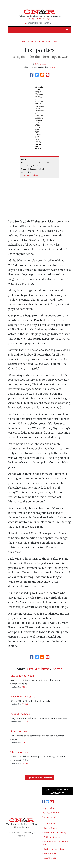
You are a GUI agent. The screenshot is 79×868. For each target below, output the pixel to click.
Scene (56, 41)
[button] (67, 30)
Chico (23, 41)
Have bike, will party (23, 697)
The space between (22, 676)
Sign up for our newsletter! (39, 778)
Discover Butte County (55, 832)
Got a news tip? (49, 817)
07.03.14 (25, 742)
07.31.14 (32, 41)
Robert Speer (41, 64)
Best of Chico (50, 828)
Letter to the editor (51, 813)
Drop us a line (48, 808)
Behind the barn (20, 714)
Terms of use (50, 858)
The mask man (19, 752)
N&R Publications (52, 837)
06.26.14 (25, 763)
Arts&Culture (45, 41)
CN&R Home (50, 824)
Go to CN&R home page (39, 19)
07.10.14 (25, 722)
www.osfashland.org (30, 175)
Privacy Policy (51, 853)
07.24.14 (25, 687)
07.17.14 (25, 704)
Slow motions (19, 731)
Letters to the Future (54, 849)
